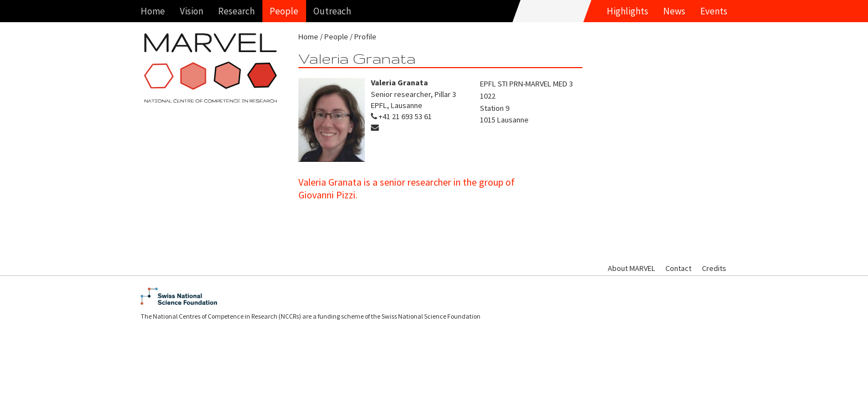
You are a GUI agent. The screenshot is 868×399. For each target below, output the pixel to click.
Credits (714, 268)
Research (236, 11)
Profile (365, 37)
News (674, 11)
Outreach (332, 11)
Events (714, 11)
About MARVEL (631, 268)
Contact (678, 268)
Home (153, 11)
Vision (192, 11)
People (284, 11)
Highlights (627, 11)
